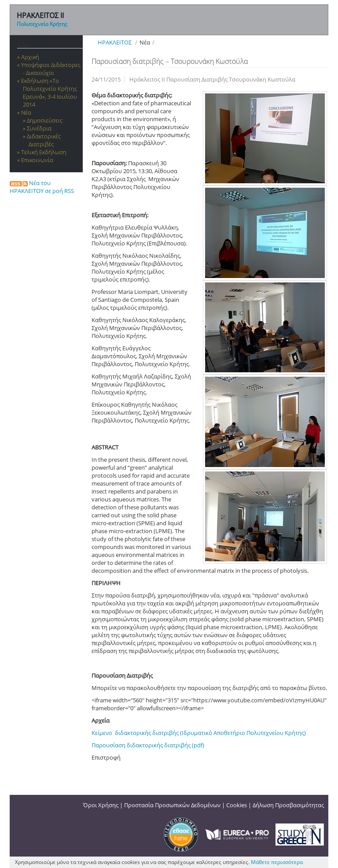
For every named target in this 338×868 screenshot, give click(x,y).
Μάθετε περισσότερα (277, 862)
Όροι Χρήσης (101, 805)
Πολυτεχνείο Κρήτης (42, 24)
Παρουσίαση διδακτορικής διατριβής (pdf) (148, 745)
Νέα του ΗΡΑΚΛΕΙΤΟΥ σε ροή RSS (42, 187)
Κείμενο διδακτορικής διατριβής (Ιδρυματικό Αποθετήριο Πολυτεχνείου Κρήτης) (199, 733)
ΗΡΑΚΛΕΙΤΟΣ (115, 42)
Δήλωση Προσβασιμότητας (288, 805)
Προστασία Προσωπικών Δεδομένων (172, 805)
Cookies (237, 805)
